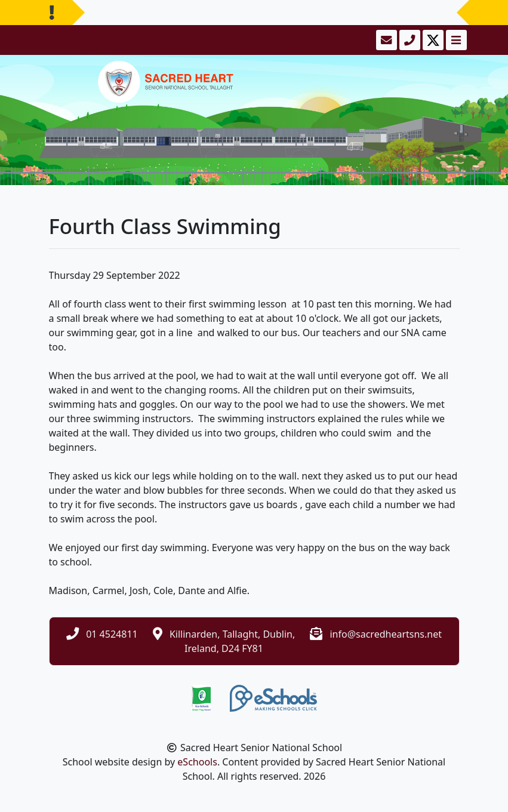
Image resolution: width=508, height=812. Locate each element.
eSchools (197, 762)
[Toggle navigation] (455, 40)
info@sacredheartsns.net (386, 634)
